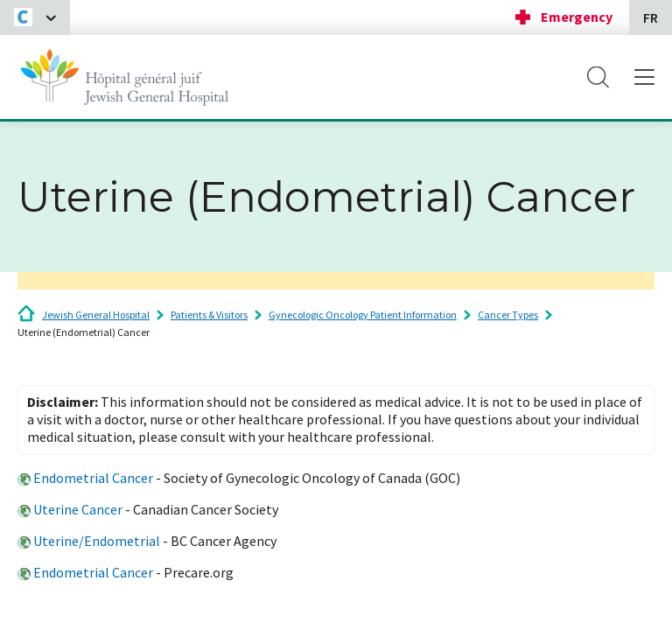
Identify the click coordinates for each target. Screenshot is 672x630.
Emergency (577, 17)
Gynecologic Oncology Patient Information (363, 315)
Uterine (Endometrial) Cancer (84, 332)
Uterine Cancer (78, 509)
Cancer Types (508, 315)
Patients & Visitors (209, 315)
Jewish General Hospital (96, 315)
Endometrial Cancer (93, 478)
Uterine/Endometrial (97, 541)
